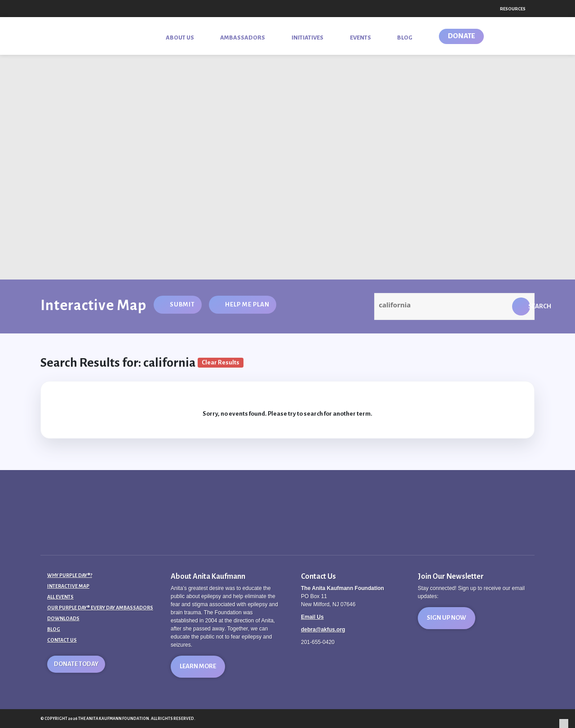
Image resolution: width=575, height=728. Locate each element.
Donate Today (76, 664)
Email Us (312, 617)
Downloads (63, 618)
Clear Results (221, 362)
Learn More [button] (198, 666)
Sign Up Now (447, 618)
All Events (60, 597)
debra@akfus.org (323, 630)
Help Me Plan (247, 304)
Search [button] (529, 306)
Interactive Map (68, 586)
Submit (182, 304)
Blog (54, 629)
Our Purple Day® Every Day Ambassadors (100, 608)
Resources (513, 9)
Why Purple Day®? (70, 575)
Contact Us (62, 640)
